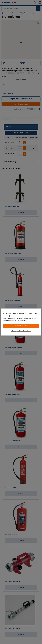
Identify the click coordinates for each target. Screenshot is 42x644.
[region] (21, 322)
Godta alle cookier (21, 326)
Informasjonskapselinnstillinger (21, 331)
